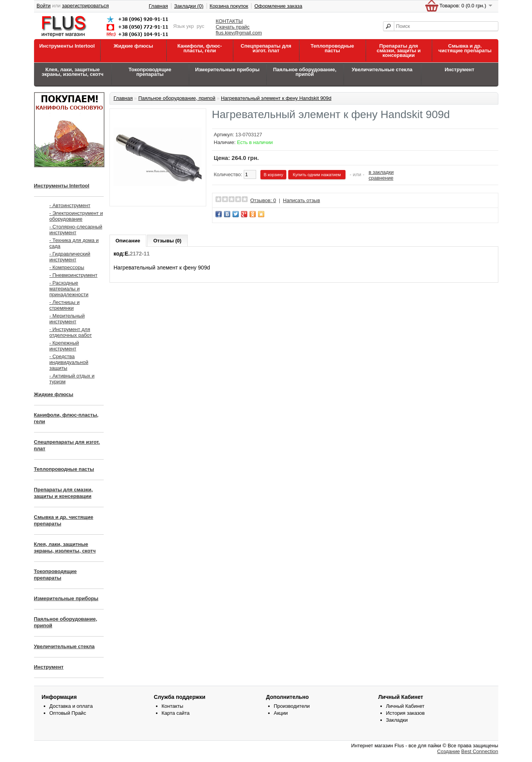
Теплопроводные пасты (332, 48)
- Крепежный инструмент (64, 346)
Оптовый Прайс (68, 713)
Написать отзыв (301, 200)
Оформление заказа (278, 6)
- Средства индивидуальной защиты (69, 362)
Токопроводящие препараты (150, 72)
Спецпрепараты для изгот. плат (266, 48)
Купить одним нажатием (317, 175)
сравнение (381, 178)
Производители (292, 706)
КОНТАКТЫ (229, 21)
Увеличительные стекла (382, 70)
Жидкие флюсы (133, 46)
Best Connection (480, 751)
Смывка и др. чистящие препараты (465, 48)
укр (190, 26)
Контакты (173, 706)
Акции (281, 713)
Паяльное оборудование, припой (305, 72)
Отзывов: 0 (263, 200)
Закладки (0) (189, 6)
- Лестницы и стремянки (65, 305)
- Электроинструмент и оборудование (76, 216)
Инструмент (459, 70)
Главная (158, 6)
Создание (449, 751)
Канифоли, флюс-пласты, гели (199, 48)
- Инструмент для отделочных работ (71, 332)
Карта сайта (176, 713)
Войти (44, 6)
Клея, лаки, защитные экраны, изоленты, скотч (73, 72)
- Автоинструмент (70, 205)
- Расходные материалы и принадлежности (69, 289)
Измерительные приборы (227, 70)
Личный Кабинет (405, 706)
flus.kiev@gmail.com (239, 33)
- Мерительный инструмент (67, 319)
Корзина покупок (229, 6)
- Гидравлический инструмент (70, 257)
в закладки (381, 172)
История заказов (405, 713)
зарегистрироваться (85, 6)
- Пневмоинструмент (74, 275)
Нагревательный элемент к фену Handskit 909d (276, 98)
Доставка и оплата (71, 706)
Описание (128, 241)
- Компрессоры (67, 267)
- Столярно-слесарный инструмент (76, 230)
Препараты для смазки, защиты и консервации (399, 51)
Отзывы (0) (167, 241)
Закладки (397, 720)
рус (200, 26)
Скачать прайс (233, 27)
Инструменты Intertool (67, 46)
